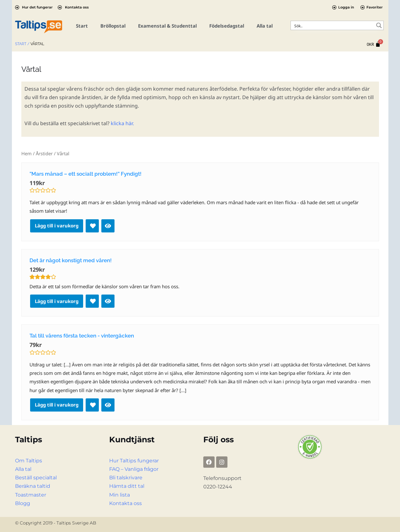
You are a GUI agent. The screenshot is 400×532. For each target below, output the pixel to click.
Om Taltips (29, 461)
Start (82, 26)
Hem (27, 153)
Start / (22, 44)
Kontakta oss (125, 503)
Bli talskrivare (126, 478)
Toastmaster (31, 495)
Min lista (120, 495)
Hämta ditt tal (127, 486)
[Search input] (333, 25)
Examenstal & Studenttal (167, 26)
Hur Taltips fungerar (134, 461)
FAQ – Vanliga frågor (134, 469)
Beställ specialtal (36, 478)
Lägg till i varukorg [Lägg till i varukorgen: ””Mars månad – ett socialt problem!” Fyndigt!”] (57, 226)
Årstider (44, 153)
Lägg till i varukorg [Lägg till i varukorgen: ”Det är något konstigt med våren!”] (57, 301)
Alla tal (265, 26)
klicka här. (122, 123)
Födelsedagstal (227, 26)
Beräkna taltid (33, 486)
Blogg (23, 503)
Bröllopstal (113, 26)
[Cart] (374, 44)
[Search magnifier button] (379, 25)
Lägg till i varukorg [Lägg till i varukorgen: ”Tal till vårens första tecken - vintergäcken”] (57, 405)
